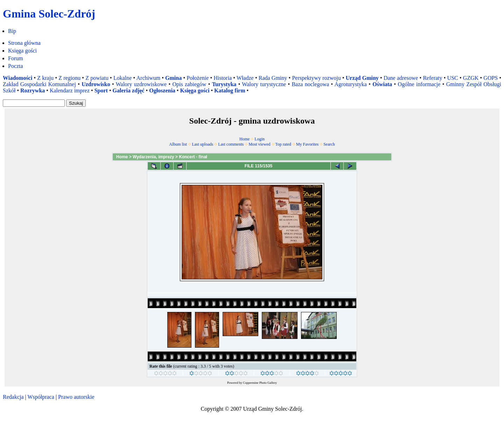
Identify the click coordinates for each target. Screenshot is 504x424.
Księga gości (22, 51)
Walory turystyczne (264, 84)
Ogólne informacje (419, 84)
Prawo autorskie (76, 397)
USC (453, 78)
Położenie (198, 78)
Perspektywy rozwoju (316, 78)
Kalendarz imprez (70, 91)
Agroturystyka (351, 84)
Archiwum (148, 78)
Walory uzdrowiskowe (141, 84)
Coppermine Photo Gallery (260, 383)
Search (329, 144)
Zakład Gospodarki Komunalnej (39, 84)
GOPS (491, 78)
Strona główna (24, 43)
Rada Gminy (273, 78)
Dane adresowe (401, 78)
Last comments (231, 144)
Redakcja (13, 397)
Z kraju (45, 78)
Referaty (432, 78)
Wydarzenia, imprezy (153, 157)
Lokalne (122, 78)
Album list (178, 144)
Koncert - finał (193, 157)
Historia (223, 78)
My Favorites (307, 144)
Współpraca (41, 397)
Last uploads (202, 144)
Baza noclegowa (310, 84)
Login (260, 139)
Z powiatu (97, 78)
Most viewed (259, 144)
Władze (245, 78)
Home (244, 139)
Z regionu (69, 78)
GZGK (471, 78)
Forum (16, 58)
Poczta (16, 66)
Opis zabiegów (189, 84)
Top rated (283, 144)
